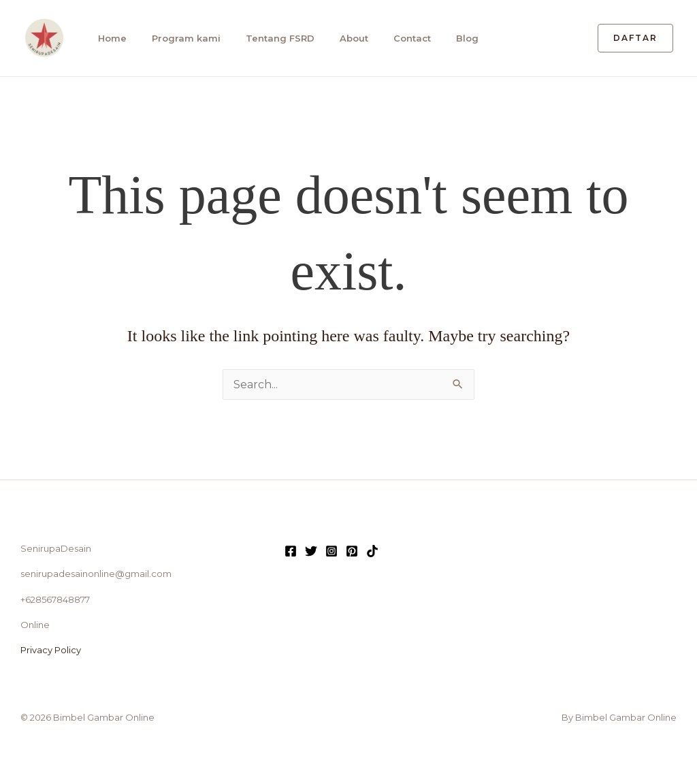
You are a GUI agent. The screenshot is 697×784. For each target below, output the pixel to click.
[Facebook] (291, 551)
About (354, 38)
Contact (412, 38)
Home (112, 38)
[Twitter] (311, 551)
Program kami (186, 38)
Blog (467, 38)
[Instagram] (331, 551)
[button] (635, 38)
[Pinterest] (352, 551)
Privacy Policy (51, 650)
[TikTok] (372, 551)
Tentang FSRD (280, 38)
